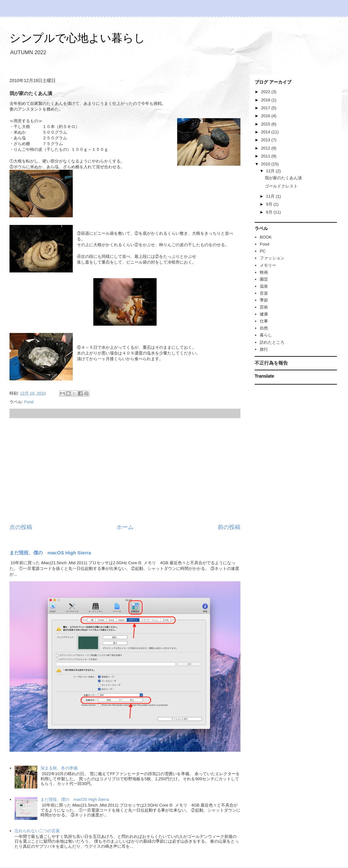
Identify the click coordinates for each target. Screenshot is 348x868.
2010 (266, 164)
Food (29, 402)
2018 (266, 100)
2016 (266, 116)
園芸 (264, 279)
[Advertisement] (125, 471)
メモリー (268, 265)
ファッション (272, 258)
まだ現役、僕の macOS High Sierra (50, 553)
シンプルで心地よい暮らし (77, 38)
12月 (271, 171)
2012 (266, 148)
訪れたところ (272, 342)
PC (263, 251)
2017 (266, 108)
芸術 (264, 307)
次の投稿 (21, 527)
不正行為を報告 (271, 363)
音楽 (264, 293)
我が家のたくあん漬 (283, 178)
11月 (271, 196)
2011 (266, 156)
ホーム (125, 527)
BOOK (266, 237)
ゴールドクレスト (281, 186)
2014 (266, 132)
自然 (264, 328)
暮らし (266, 335)
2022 (266, 92)
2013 (266, 140)
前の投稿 (229, 527)
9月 (270, 204)
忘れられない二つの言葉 (37, 831)
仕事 (264, 321)
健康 (264, 314)
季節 (264, 300)
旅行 (264, 349)
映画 (264, 272)
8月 (270, 212)
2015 (266, 124)
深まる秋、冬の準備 (59, 768)
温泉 (264, 286)
